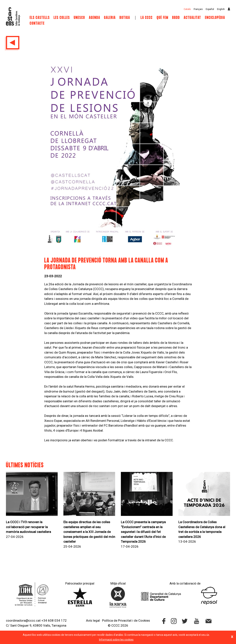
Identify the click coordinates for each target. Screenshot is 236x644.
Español (210, 9)
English (221, 9)
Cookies (144, 620)
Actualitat (192, 18)
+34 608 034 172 (54, 620)
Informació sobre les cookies (116, 640)
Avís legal (93, 620)
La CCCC (147, 18)
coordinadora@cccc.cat (23, 620)
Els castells (40, 18)
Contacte (37, 24)
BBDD (176, 18)
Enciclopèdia (215, 18)
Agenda (95, 18)
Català (187, 9)
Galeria (110, 18)
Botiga (125, 18)
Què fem (163, 18)
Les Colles (62, 18)
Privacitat (125, 620)
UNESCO (79, 18)
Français (198, 9)
